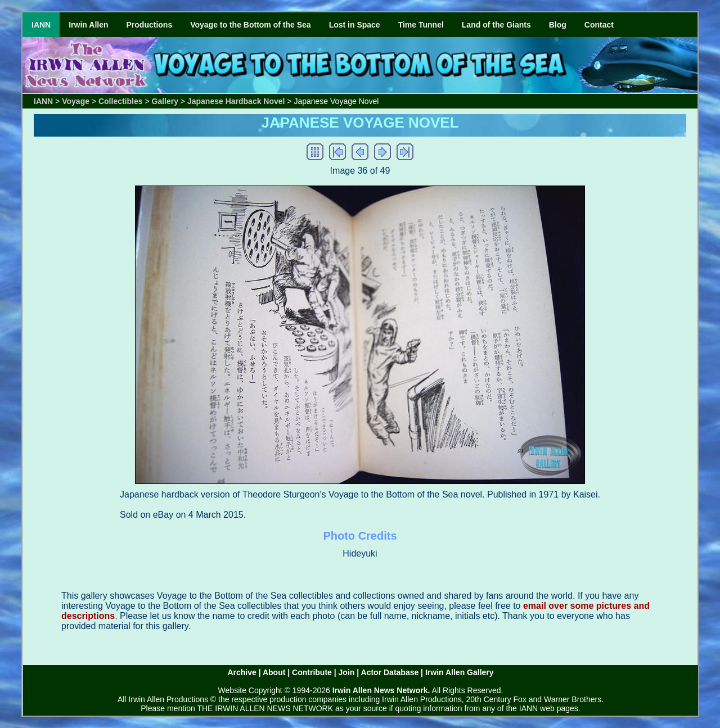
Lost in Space (355, 25)
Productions (150, 25)
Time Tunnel (421, 25)
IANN (41, 25)
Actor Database (390, 672)
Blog (558, 25)
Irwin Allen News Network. (381, 690)
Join (347, 672)
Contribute (312, 672)
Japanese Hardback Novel (236, 101)
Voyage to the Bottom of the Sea (250, 25)
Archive (242, 672)
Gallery (165, 101)
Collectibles (121, 101)
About (274, 672)
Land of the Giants (496, 25)
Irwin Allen (88, 25)
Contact (599, 25)
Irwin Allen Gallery (460, 672)
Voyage (76, 101)
